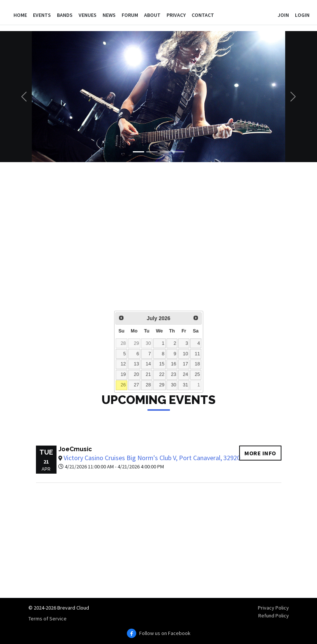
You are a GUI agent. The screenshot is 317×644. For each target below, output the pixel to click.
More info (260, 453)
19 (123, 374)
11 (197, 354)
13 (137, 364)
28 (123, 343)
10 (185, 354)
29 (137, 343)
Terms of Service (48, 619)
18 (197, 364)
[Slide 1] (138, 152)
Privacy (176, 15)
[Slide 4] (179, 152)
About (152, 15)
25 (197, 374)
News (109, 15)
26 (123, 385)
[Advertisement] (159, 241)
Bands (65, 15)
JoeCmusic (75, 449)
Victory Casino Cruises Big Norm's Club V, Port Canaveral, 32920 (152, 458)
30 (148, 343)
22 (162, 374)
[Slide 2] (152, 152)
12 (123, 364)
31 (185, 385)
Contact (203, 15)
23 (174, 374)
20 (137, 374)
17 (185, 364)
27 (137, 385)
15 (162, 364)
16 (174, 364)
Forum (130, 15)
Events (42, 15)
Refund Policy (274, 616)
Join (283, 15)
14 (148, 364)
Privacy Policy (273, 608)
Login (302, 15)
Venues (88, 15)
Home (20, 15)
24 (185, 374)
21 (148, 374)
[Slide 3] (165, 152)
